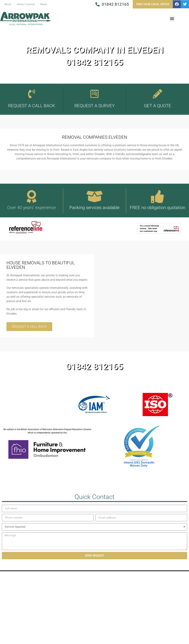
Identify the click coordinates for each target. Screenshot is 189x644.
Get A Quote (158, 106)
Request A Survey (94, 106)
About (8, 4)
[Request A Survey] (94, 94)
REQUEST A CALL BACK (32, 106)
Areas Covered (26, 4)
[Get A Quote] (157, 94)
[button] (172, 19)
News (44, 4)
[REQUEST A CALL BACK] (32, 94)
